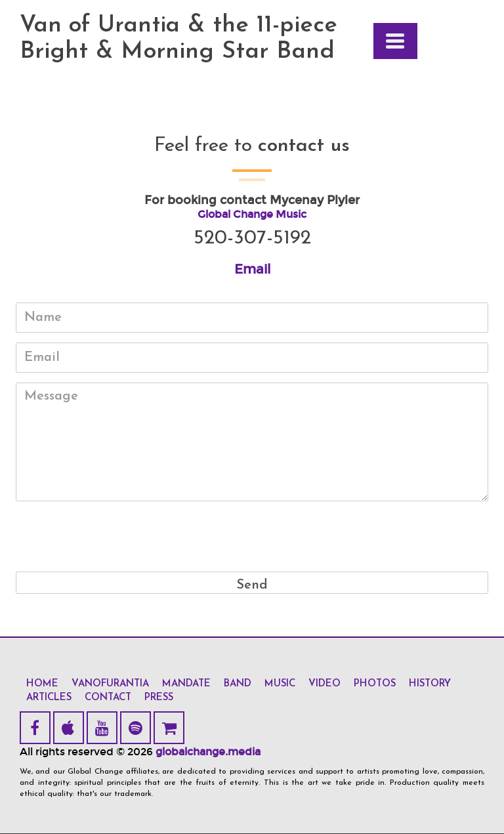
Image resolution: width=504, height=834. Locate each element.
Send (252, 585)
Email (252, 269)
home (42, 684)
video (325, 684)
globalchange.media (208, 752)
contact (108, 698)
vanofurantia (110, 684)
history (430, 684)
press (159, 698)
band (238, 684)
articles (49, 698)
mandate (186, 684)
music (280, 684)
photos (375, 684)
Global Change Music (252, 214)
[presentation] (252, 537)
